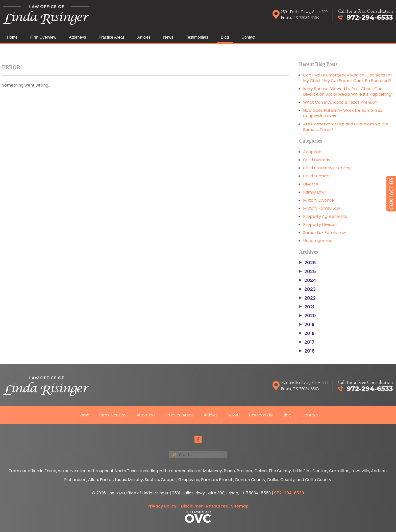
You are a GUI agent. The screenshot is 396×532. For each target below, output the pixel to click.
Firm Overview (43, 37)
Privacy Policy (162, 506)
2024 (307, 280)
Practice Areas (112, 37)
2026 (307, 263)
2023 (307, 289)
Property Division (320, 224)
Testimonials (197, 37)
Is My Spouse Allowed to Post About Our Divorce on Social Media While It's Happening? (348, 91)
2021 (307, 307)
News (168, 37)
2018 (307, 333)
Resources (217, 506)
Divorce (311, 184)
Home (12, 37)
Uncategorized (318, 241)
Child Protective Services (328, 168)
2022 (307, 298)
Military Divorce (318, 200)
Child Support (317, 176)
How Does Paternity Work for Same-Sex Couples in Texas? (343, 113)
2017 (307, 342)
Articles (144, 37)
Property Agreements (325, 216)
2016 (307, 351)
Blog (225, 37)
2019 (307, 325)
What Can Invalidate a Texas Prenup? (340, 102)
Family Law (314, 192)
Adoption (312, 152)
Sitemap (240, 506)
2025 (307, 272)
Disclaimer (192, 506)
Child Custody (317, 160)
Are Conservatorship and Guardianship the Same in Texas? (346, 127)
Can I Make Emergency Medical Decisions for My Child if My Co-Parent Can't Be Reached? (348, 78)
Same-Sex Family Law (325, 233)
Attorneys (78, 37)
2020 (307, 316)
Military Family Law (321, 208)
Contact (248, 37)
